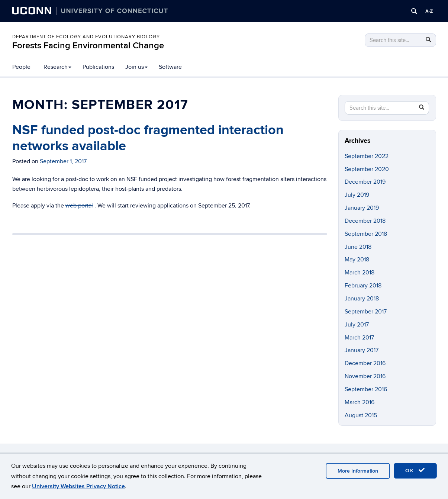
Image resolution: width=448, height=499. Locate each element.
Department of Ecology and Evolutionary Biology (86, 37)
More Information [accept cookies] (358, 471)
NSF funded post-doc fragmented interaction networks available (148, 138)
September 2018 (366, 234)
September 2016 (366, 389)
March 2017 (359, 338)
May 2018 (357, 260)
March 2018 (360, 273)
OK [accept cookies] (415, 470)
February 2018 (363, 286)
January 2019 (362, 208)
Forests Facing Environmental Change (88, 46)
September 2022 (367, 156)
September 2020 (367, 169)
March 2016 (360, 402)
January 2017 (362, 350)
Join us (136, 67)
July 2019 (357, 195)
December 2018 (365, 221)
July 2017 (357, 325)
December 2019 (365, 182)
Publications (98, 67)
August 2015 (361, 415)
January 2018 (362, 299)
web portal (79, 206)
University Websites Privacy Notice (78, 486)
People (21, 67)
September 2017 (366, 312)
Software (170, 67)
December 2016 (365, 363)
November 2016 (365, 376)
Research (57, 67)
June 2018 (358, 247)
